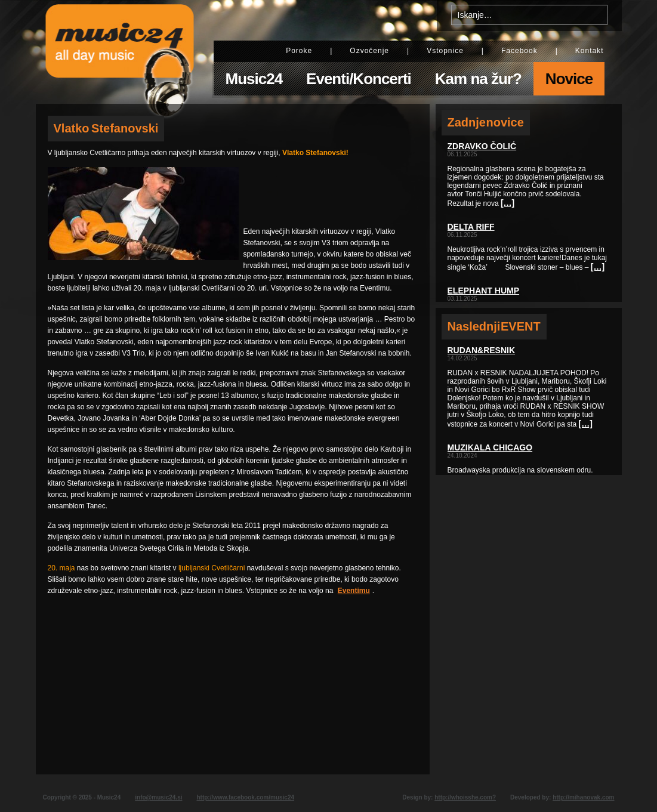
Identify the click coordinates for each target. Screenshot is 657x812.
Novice (569, 79)
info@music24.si (158, 797)
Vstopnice (445, 51)
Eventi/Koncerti (359, 79)
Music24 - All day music (120, 52)
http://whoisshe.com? (465, 797)
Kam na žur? (478, 79)
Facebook (519, 51)
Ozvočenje (369, 51)
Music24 (254, 79)
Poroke (299, 51)
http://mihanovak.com (583, 797)
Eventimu (354, 591)
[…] (508, 203)
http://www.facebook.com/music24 (245, 797)
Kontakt (590, 51)
